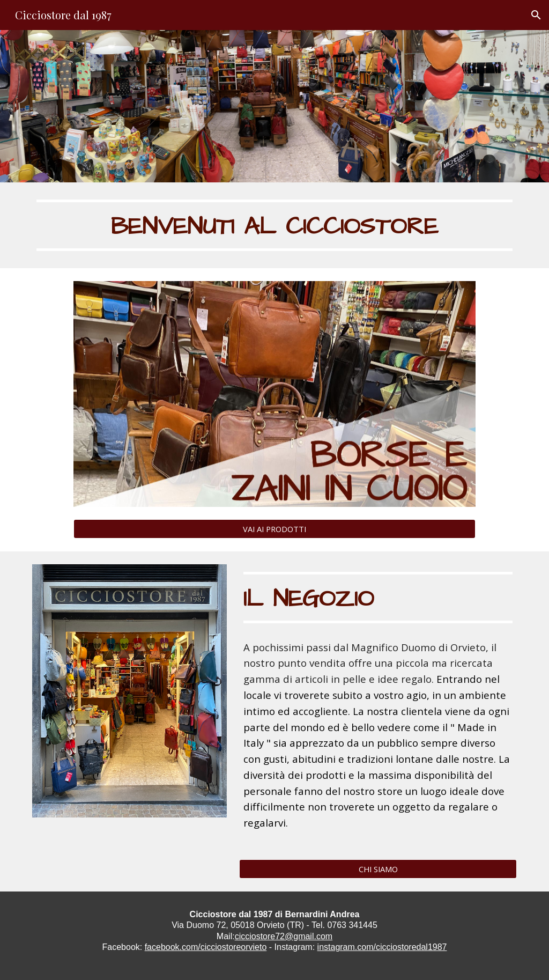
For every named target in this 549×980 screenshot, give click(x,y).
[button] (536, 15)
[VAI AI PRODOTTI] (274, 529)
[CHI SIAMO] (378, 869)
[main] (275, 225)
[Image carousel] (274, 394)
